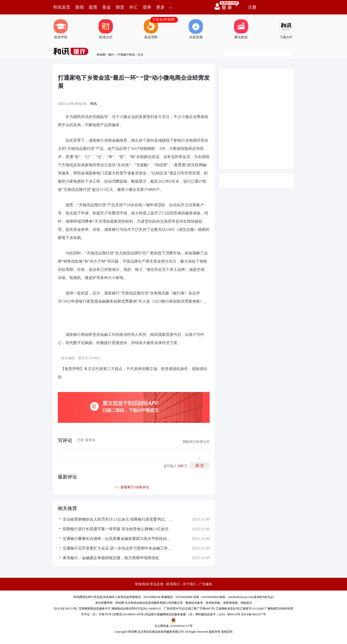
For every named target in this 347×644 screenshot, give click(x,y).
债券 (147, 7)
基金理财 (151, 29)
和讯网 (101, 55)
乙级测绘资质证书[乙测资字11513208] (240, 609)
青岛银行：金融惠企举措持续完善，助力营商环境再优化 (111, 558)
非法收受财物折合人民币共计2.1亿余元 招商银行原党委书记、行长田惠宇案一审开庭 (118, 519)
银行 (111, 55)
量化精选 (241, 29)
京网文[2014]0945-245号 (128, 614)
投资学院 (61, 29)
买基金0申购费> (164, 20)
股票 (93, 7)
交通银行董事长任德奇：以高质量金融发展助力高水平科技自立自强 (118, 539)
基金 (107, 7)
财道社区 (106, 29)
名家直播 (196, 29)
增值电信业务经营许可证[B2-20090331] (136, 609)
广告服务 (206, 584)
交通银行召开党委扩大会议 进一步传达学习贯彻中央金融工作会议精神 (118, 548)
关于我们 (189, 584)
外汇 (133, 7)
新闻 (80, 7)
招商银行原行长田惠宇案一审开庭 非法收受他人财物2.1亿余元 (116, 529)
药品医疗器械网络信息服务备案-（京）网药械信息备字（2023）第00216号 (193, 614)
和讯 (93, 104)
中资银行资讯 (126, 55)
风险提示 (246, 603)
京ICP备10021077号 (253, 614)
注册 (252, 7)
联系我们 (173, 584)
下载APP (286, 29)
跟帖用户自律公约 (196, 442)
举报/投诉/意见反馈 (149, 584)
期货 (120, 7)
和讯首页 (62, 7)
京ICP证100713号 (65, 609)
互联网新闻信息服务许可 (95, 609)
